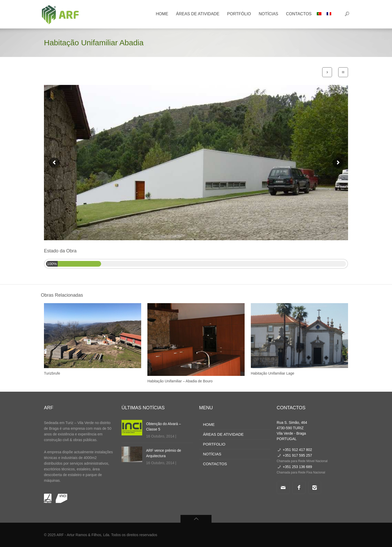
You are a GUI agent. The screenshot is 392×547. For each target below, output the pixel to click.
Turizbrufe (52, 373)
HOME (209, 424)
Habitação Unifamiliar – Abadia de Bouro (180, 381)
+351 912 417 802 (297, 450)
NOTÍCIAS (212, 454)
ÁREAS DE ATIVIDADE (223, 434)
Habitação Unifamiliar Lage (273, 373)
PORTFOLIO (214, 444)
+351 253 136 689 (297, 467)
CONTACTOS (215, 464)
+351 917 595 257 (297, 455)
